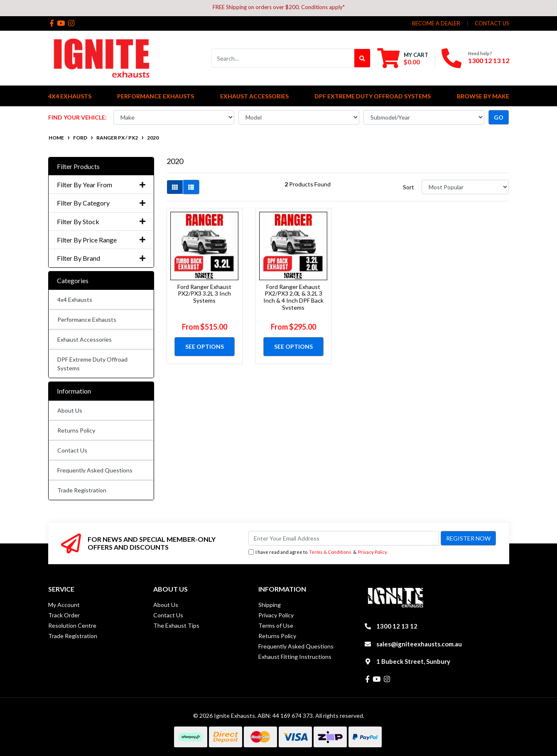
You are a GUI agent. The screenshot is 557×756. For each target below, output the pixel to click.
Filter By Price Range (101, 240)
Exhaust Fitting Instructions (295, 657)
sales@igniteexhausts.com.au (419, 644)
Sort (409, 187)
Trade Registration (82, 490)
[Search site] (362, 58)
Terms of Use (276, 625)
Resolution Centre (72, 625)
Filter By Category (101, 203)
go (499, 117)
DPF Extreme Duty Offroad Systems (92, 364)
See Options (205, 346)
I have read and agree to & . (318, 552)
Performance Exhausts (87, 319)
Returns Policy (76, 430)
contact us (492, 23)
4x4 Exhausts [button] (70, 96)
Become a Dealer (436, 23)
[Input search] (283, 58)
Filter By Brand (101, 258)
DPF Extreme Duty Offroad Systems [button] (373, 96)
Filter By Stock (101, 221)
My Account (64, 605)
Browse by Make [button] (483, 96)
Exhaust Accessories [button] (254, 96)
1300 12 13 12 (489, 60)
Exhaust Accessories (85, 339)
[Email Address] (344, 538)
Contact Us (72, 450)
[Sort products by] (465, 187)
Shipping (270, 605)
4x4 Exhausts (75, 300)
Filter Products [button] (78, 166)
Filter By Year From (101, 185)
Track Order (64, 615)
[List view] (191, 187)
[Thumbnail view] (175, 187)
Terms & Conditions (330, 552)
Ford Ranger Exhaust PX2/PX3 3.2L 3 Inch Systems (204, 294)
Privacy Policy (373, 552)
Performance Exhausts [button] (156, 96)
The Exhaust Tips (176, 625)
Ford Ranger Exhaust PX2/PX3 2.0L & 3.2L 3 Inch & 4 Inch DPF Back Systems (293, 297)
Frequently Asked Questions (95, 470)
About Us (70, 410)
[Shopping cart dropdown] (403, 58)
